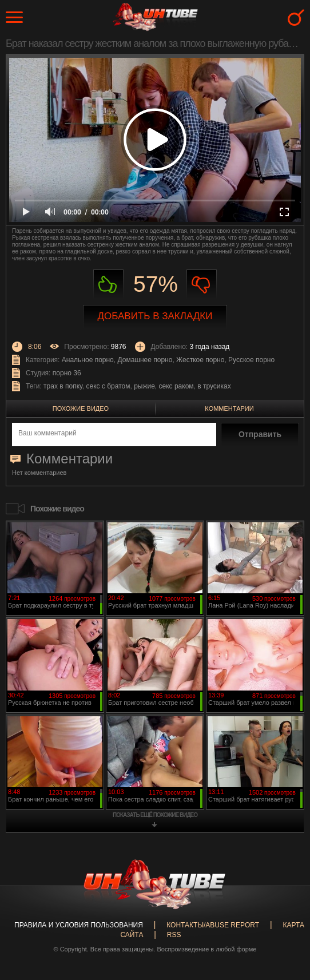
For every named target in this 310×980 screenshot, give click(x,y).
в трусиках (214, 386)
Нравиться (108, 285)
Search (296, 17)
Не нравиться (202, 285)
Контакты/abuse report (213, 925)
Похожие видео (81, 408)
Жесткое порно (200, 360)
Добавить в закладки (155, 316)
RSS (174, 935)
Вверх (284, 923)
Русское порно (251, 360)
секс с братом (108, 386)
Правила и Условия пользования (79, 925)
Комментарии (229, 408)
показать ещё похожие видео (155, 815)
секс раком (176, 386)
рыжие (144, 386)
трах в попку (63, 386)
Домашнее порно (145, 360)
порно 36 (67, 373)
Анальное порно (88, 360)
